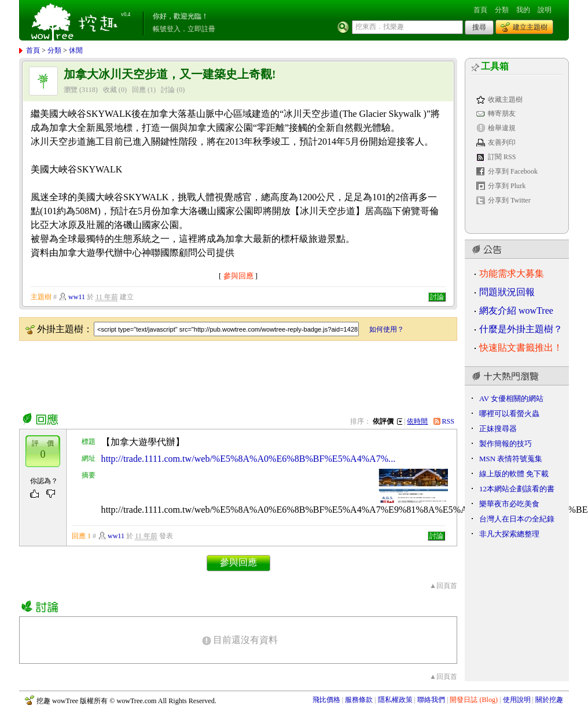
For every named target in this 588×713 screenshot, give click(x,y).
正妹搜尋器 (498, 429)
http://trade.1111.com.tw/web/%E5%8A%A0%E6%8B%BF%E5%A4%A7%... (249, 459)
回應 (139, 90)
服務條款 (359, 700)
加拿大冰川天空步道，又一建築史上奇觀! (170, 74)
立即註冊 (201, 29)
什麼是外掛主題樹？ (521, 329)
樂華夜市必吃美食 (509, 504)
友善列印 (502, 142)
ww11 (77, 297)
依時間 (417, 421)
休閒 (76, 50)
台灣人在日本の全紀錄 (517, 519)
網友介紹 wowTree (516, 310)
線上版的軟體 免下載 (514, 474)
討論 (168, 90)
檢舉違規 (502, 128)
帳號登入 (167, 29)
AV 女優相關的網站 (511, 398)
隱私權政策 (395, 700)
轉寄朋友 (502, 113)
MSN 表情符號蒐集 (511, 459)
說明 (545, 10)
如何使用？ (387, 329)
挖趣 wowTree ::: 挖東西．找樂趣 (76, 20)
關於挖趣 (549, 700)
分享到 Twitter (509, 200)
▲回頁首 (443, 586)
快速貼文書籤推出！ (521, 348)
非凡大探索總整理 (509, 534)
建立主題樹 (530, 27)
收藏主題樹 (505, 100)
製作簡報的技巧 (506, 444)
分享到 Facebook (513, 171)
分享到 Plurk (507, 186)
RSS (449, 421)
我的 (523, 10)
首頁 (480, 10)
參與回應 (238, 276)
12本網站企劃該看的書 (517, 489)
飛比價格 (326, 700)
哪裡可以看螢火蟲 (509, 414)
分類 (502, 10)
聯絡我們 (431, 700)
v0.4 (126, 14)
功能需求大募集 (512, 273)
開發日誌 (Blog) (474, 700)
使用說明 (517, 700)
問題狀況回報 (507, 292)
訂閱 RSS (502, 157)
